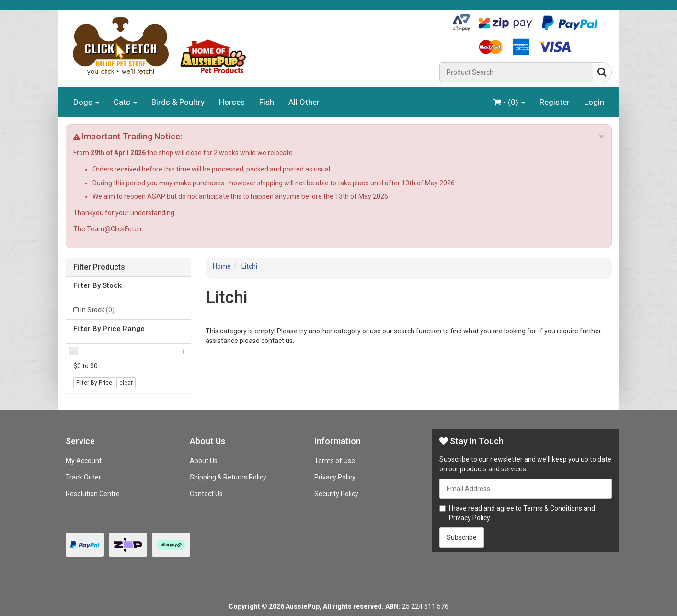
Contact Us (206, 494)
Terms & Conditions (553, 508)
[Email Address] (526, 489)
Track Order (83, 477)
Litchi (249, 266)
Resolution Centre (93, 494)
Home (222, 266)
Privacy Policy (335, 477)
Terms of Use (335, 461)
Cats (125, 102)
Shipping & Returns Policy (228, 477)
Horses (232, 102)
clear (126, 383)
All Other (304, 102)
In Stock (98, 310)
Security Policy (336, 494)
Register (555, 102)
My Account (84, 461)
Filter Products (99, 267)
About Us (204, 461)
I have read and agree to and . (517, 513)
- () (509, 102)
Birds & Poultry (178, 102)
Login (594, 102)
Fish (267, 102)
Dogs (86, 102)
